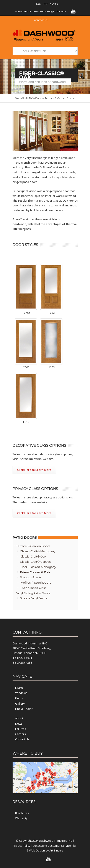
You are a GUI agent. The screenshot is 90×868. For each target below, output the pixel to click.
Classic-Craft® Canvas (35, 562)
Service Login (48, 11)
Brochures (22, 813)
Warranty (21, 818)
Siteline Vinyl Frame (34, 598)
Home (19, 11)
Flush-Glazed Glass (33, 588)
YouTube (73, 12)
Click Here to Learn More (34, 470)
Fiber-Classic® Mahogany (38, 567)
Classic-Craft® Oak (33, 556)
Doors (19, 698)
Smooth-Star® (30, 577)
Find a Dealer (24, 709)
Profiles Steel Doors (35, 582)
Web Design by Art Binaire (46, 850)
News (36, 11)
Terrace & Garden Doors (59, 98)
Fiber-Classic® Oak (35, 572)
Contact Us (22, 739)
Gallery (20, 704)
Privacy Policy (21, 846)
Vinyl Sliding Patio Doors (33, 593)
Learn (19, 688)
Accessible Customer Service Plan (55, 846)
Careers (20, 734)
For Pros (62, 11)
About (27, 11)
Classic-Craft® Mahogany (38, 551)
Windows (21, 693)
